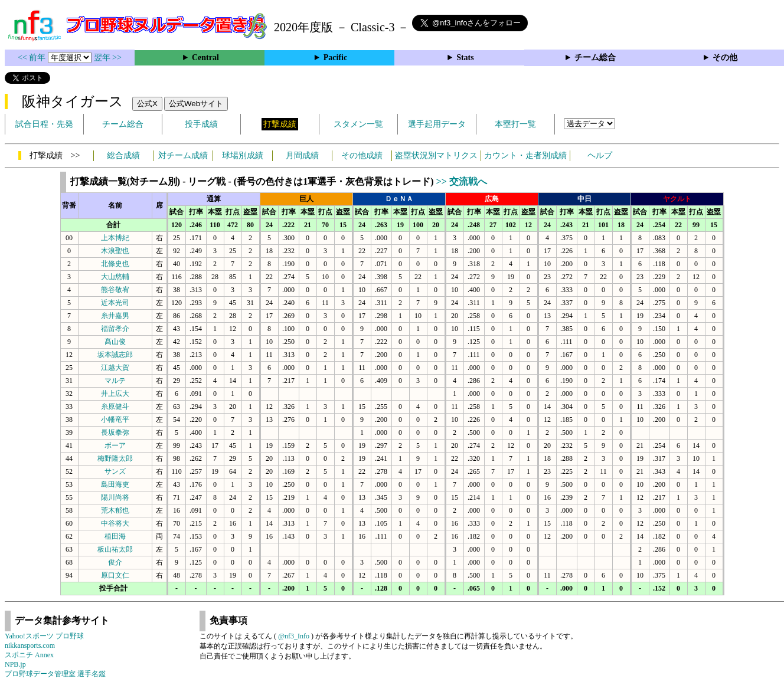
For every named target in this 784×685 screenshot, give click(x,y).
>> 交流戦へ (461, 181)
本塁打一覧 (515, 124)
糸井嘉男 (115, 316)
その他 (725, 58)
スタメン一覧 (358, 124)
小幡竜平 (115, 419)
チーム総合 (595, 58)
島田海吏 (115, 484)
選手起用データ (437, 124)
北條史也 (115, 264)
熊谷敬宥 (115, 290)
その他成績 (362, 155)
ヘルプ (600, 155)
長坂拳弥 (115, 432)
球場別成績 (243, 155)
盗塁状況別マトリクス (436, 155)
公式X (147, 104)
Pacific (335, 58)
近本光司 (115, 303)
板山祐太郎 (115, 549)
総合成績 (123, 155)
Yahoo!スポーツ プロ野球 (44, 636)
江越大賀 (115, 368)
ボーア (115, 445)
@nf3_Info (294, 636)
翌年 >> (108, 58)
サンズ (115, 471)
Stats (465, 58)
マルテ (115, 381)
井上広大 (115, 394)
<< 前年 (33, 58)
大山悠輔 (115, 277)
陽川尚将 (115, 497)
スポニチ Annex (29, 655)
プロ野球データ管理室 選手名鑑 (55, 674)
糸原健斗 (115, 407)
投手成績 (201, 124)
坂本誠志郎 (115, 355)
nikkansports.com (30, 645)
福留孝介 (115, 329)
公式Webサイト (196, 104)
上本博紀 (115, 238)
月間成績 (302, 155)
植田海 (115, 536)
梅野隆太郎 (115, 458)
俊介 (115, 562)
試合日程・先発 (44, 124)
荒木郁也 (115, 510)
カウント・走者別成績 (525, 155)
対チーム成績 (183, 155)
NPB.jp (15, 664)
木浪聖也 (115, 251)
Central (205, 58)
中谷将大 (115, 523)
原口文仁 (115, 575)
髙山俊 (115, 342)
